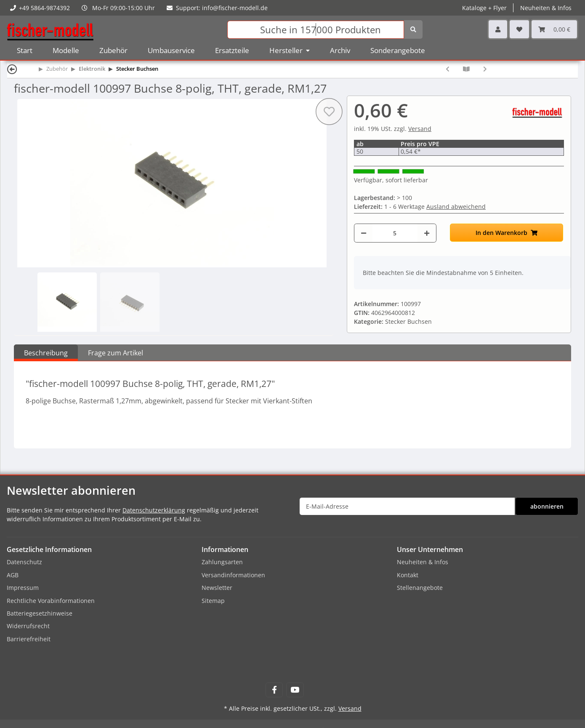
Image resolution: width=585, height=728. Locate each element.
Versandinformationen (233, 575)
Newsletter (217, 588)
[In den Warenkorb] (507, 233)
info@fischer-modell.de (235, 8)
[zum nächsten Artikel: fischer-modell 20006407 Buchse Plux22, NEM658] (485, 69)
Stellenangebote (420, 588)
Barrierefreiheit (29, 639)
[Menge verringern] (364, 233)
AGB (13, 575)
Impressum (23, 588)
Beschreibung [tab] (46, 353)
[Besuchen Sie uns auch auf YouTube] (295, 690)
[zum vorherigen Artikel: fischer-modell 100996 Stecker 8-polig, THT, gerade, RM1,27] (448, 69)
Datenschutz (24, 562)
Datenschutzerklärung (154, 510)
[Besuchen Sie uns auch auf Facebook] (274, 690)
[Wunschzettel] (519, 29)
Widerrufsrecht (28, 626)
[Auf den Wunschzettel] (329, 112)
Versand (420, 129)
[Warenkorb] (554, 29)
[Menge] (395, 233)
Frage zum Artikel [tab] (116, 353)
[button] (498, 29)
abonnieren (547, 506)
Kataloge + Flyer (484, 8)
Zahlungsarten (222, 562)
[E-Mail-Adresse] (407, 506)
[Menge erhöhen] (427, 233)
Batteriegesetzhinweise (40, 613)
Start (25, 50)
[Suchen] (316, 30)
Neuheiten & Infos (546, 8)
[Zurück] (12, 69)
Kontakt (408, 575)
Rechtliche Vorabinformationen (51, 601)
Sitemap (213, 601)
